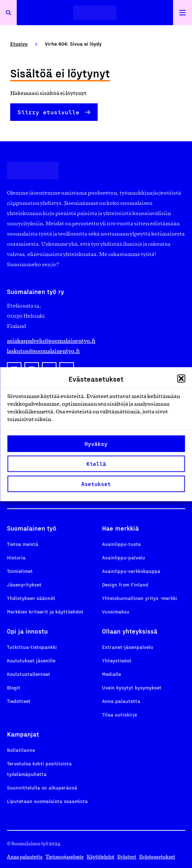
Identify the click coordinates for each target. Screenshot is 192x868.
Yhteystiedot (117, 660)
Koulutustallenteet (29, 674)
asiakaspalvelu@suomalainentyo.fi (51, 341)
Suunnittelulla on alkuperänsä (42, 787)
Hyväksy (96, 444)
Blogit (14, 687)
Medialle (111, 674)
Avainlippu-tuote (121, 544)
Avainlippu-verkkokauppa (131, 571)
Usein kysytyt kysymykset (132, 687)
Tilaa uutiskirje (119, 714)
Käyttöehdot (101, 857)
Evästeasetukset (157, 857)
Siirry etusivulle (48, 112)
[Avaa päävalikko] (183, 13)
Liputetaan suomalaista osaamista (47, 801)
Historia (16, 557)
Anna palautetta (121, 701)
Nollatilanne (21, 750)
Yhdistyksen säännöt (31, 598)
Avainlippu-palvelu (124, 557)
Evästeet (127, 857)
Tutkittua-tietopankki (32, 647)
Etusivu (19, 44)
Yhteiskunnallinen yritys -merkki (140, 598)
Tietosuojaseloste (65, 857)
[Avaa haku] (8, 13)
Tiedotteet (19, 701)
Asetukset (96, 484)
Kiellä (96, 464)
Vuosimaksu (116, 611)
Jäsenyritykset (24, 584)
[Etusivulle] (95, 13)
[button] (181, 378)
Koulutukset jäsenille (31, 660)
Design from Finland (125, 584)
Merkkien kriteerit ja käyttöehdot (45, 611)
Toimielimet (20, 571)
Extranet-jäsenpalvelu (128, 647)
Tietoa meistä (23, 544)
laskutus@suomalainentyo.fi (43, 351)
